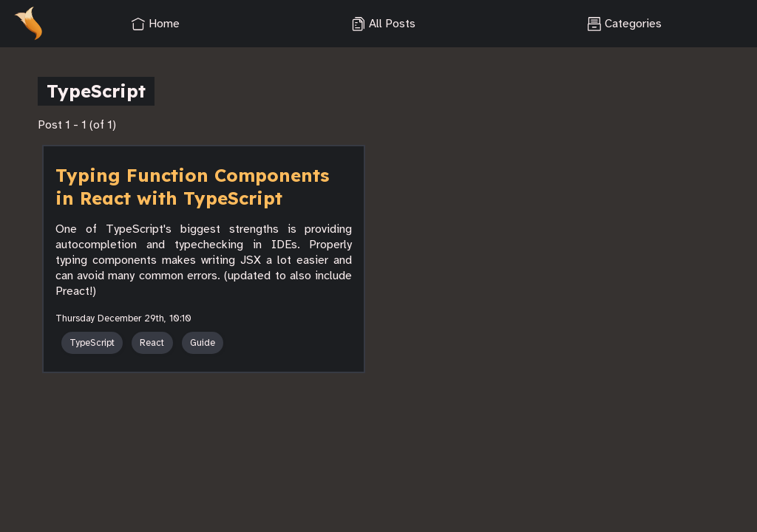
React (152, 343)
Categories (624, 24)
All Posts (383, 24)
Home (155, 24)
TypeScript (92, 343)
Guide (203, 343)
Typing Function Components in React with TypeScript (192, 187)
